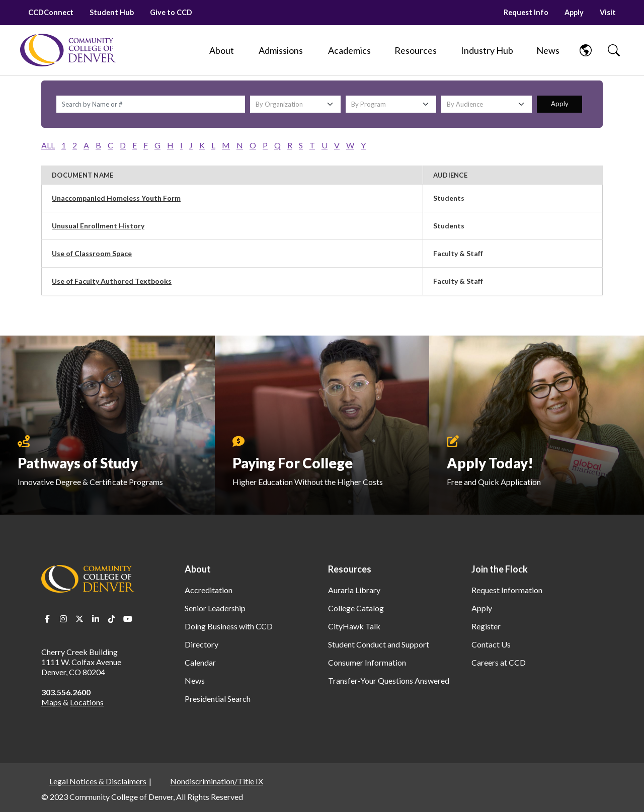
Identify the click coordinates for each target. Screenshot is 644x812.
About (198, 569)
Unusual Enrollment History (98, 226)
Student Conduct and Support (379, 644)
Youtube (128, 619)
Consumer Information (367, 662)
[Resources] (416, 50)
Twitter (79, 619)
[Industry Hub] (487, 50)
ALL (48, 145)
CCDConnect (51, 12)
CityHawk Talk (354, 626)
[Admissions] (281, 50)
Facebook (47, 619)
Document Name (83, 175)
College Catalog (356, 608)
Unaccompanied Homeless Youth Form (116, 198)
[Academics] (349, 50)
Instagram (63, 619)
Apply (574, 12)
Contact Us (491, 644)
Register (486, 626)
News (195, 680)
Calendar (200, 662)
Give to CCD (171, 12)
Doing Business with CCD (229, 626)
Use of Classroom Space (92, 253)
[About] (221, 50)
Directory (202, 644)
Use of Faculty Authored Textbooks (112, 281)
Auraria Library (354, 590)
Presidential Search (218, 699)
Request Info (526, 12)
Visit (608, 12)
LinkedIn (96, 619)
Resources (350, 569)
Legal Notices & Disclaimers (98, 781)
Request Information (507, 590)
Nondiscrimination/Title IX (217, 781)
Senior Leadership (215, 608)
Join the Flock (500, 569)
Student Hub (112, 12)
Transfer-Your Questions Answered (389, 680)
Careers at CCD (499, 662)
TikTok (112, 619)
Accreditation (209, 590)
